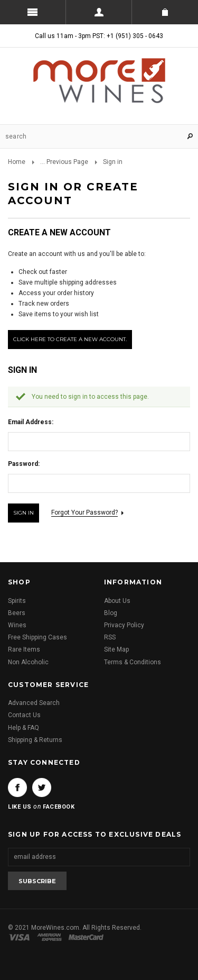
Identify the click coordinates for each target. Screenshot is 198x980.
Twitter (42, 787)
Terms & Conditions (133, 662)
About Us (117, 601)
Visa (21, 937)
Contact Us (24, 715)
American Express (51, 937)
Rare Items (24, 649)
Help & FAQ (23, 728)
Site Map (116, 649)
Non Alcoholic (28, 662)
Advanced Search (34, 703)
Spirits (17, 601)
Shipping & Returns (35, 740)
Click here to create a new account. (70, 339)
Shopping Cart (165, 12)
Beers (17, 613)
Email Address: (31, 422)
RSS (110, 637)
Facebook (17, 787)
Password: (24, 464)
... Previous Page (64, 162)
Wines (17, 625)
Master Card (87, 937)
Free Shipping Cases (37, 637)
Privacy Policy (124, 625)
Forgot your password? (84, 512)
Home (17, 162)
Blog (111, 613)
